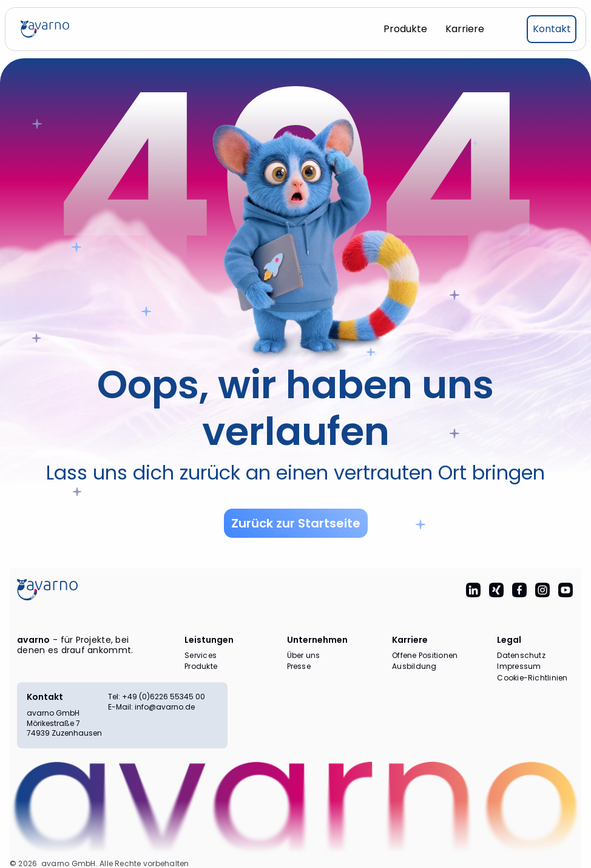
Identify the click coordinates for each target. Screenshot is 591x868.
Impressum (519, 666)
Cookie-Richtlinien (532, 678)
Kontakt (45, 697)
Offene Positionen (425, 656)
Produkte (201, 666)
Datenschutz (521, 656)
